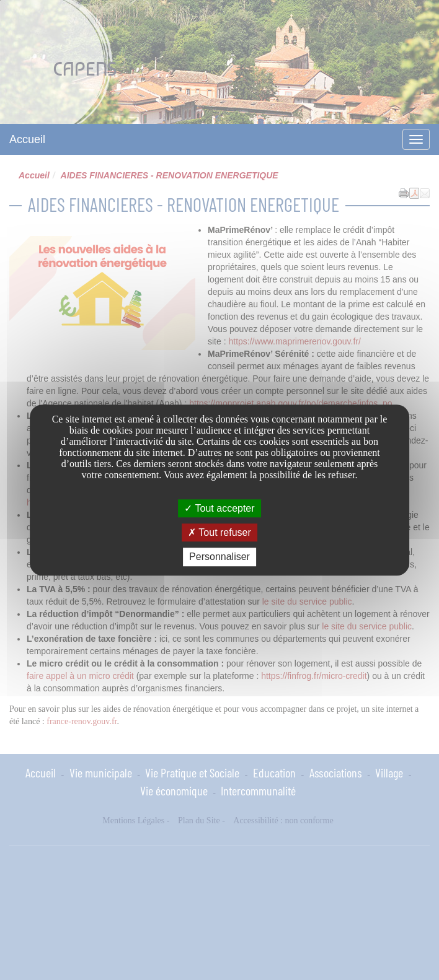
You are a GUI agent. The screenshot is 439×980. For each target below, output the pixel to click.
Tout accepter (219, 508)
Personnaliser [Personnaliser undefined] (219, 557)
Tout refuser (219, 532)
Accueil (27, 139)
